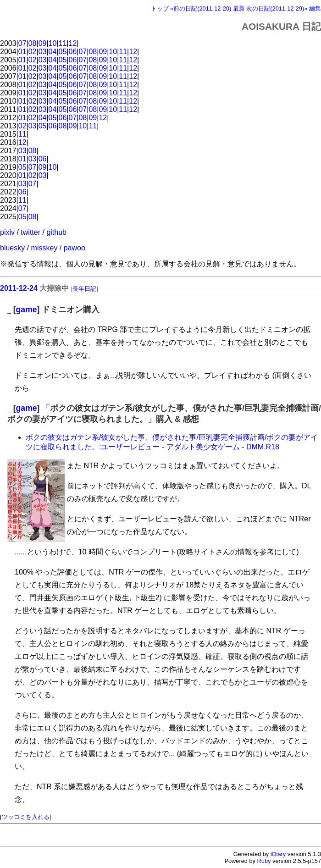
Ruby (264, 861)
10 (53, 43)
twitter (30, 232)
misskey (44, 248)
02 (33, 52)
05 (63, 52)
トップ (160, 8)
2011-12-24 (19, 288)
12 (73, 43)
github (56, 232)
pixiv (7, 232)
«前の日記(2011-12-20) (201, 8)
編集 (315, 8)
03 (43, 52)
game (27, 310)
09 (43, 43)
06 (73, 52)
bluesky (12, 248)
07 (22, 43)
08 (33, 43)
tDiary (278, 854)
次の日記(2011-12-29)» (277, 8)
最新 (239, 8)
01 (22, 52)
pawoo (75, 248)
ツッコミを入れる (26, 817)
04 (53, 52)
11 (63, 43)
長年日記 (84, 289)
